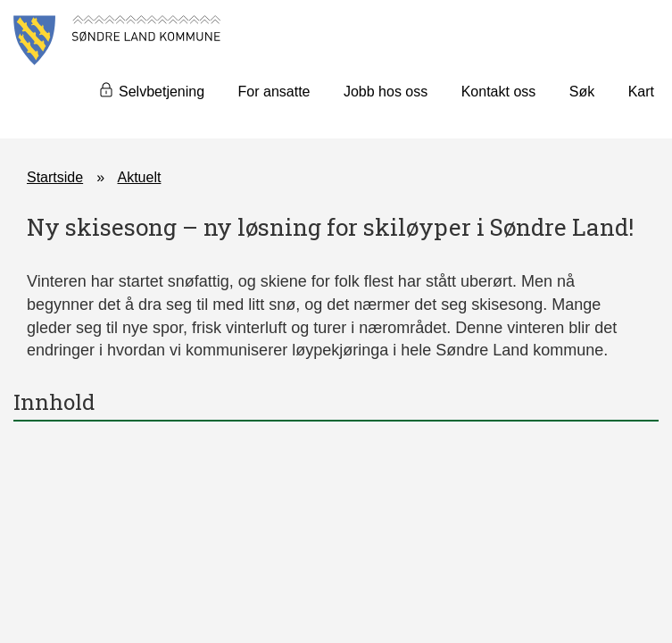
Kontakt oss (499, 92)
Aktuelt (140, 177)
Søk (582, 92)
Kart (641, 92)
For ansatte (274, 92)
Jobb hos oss (386, 92)
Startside (55, 177)
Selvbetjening (162, 92)
